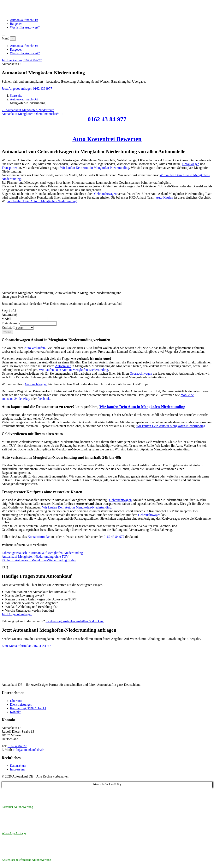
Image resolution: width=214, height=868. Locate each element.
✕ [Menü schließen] (13, 39)
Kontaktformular (39, 537)
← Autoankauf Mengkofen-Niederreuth (28, 110)
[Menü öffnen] (3, 36)
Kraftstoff (8, 327)
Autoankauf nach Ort (24, 20)
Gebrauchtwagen (105, 194)
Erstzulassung (11, 323)
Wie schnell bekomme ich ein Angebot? (32, 603)
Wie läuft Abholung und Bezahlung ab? (31, 607)
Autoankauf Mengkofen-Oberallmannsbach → (33, 114)
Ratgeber (16, 24)
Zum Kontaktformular (16, 646)
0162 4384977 (32, 60)
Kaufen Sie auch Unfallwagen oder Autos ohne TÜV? (41, 599)
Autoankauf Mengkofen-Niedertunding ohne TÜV (35, 557)
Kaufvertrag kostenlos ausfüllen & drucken (75, 621)
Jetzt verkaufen (12, 60)
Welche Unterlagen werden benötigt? (30, 610)
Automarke (9, 315)
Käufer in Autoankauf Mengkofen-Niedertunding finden (39, 560)
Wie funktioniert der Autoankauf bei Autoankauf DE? (41, 592)
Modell (6, 319)
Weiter (7, 332)
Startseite (16, 96)
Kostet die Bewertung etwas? (25, 596)
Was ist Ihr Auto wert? (25, 27)
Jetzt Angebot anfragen (17, 89)
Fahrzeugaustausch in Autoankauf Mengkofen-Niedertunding (42, 553)
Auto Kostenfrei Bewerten (107, 139)
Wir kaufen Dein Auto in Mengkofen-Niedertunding (95, 168)
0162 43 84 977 (107, 119)
